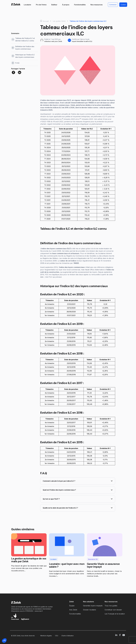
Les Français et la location (115, 614)
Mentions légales (46, 636)
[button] (4, 641)
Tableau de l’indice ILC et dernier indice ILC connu (25, 39)
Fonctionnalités (80, 5)
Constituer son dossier (113, 610)
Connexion (113, 5)
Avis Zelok (73, 610)
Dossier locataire (90, 610)
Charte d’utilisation (67, 636)
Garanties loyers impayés (93, 606)
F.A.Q (17, 63)
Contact (123, 5)
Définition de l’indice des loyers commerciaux (25, 48)
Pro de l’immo (41, 5)
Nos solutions (89, 602)
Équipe (72, 606)
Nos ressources (97, 5)
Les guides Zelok (59, 21)
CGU (57, 636)
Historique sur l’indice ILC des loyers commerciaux (25, 56)
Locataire (27, 5)
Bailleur (54, 5)
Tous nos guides (111, 606)
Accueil (44, 21)
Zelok (71, 602)
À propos (66, 5)
